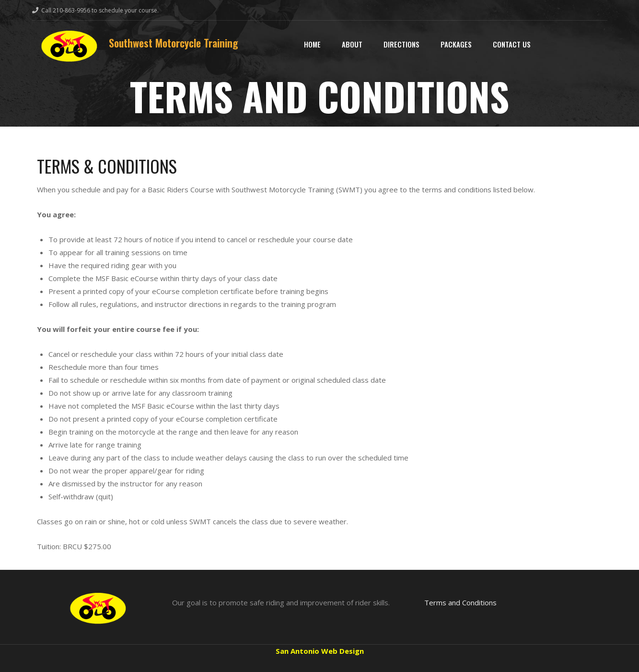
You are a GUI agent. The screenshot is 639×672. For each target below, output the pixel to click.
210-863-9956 (71, 10)
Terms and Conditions (460, 602)
